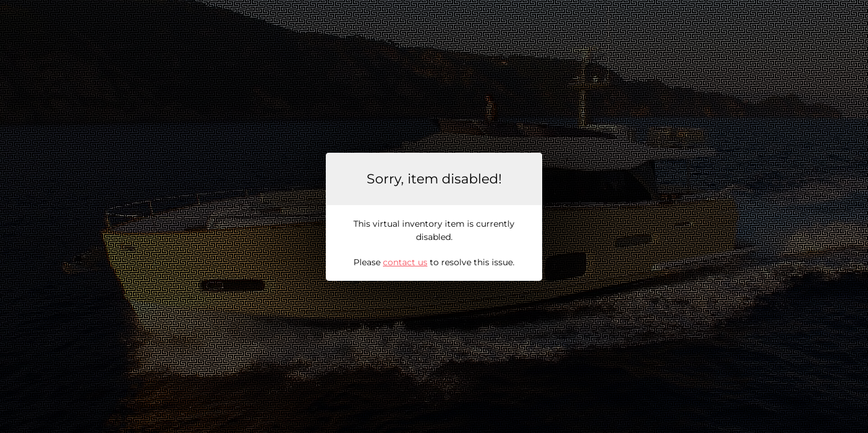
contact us (405, 262)
